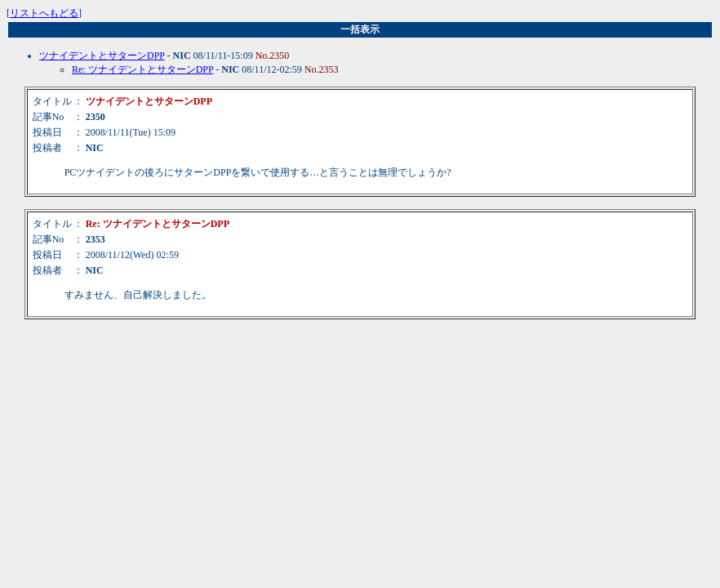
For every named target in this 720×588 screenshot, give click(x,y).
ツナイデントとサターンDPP (102, 56)
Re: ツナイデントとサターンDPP (142, 69)
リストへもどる (44, 13)
